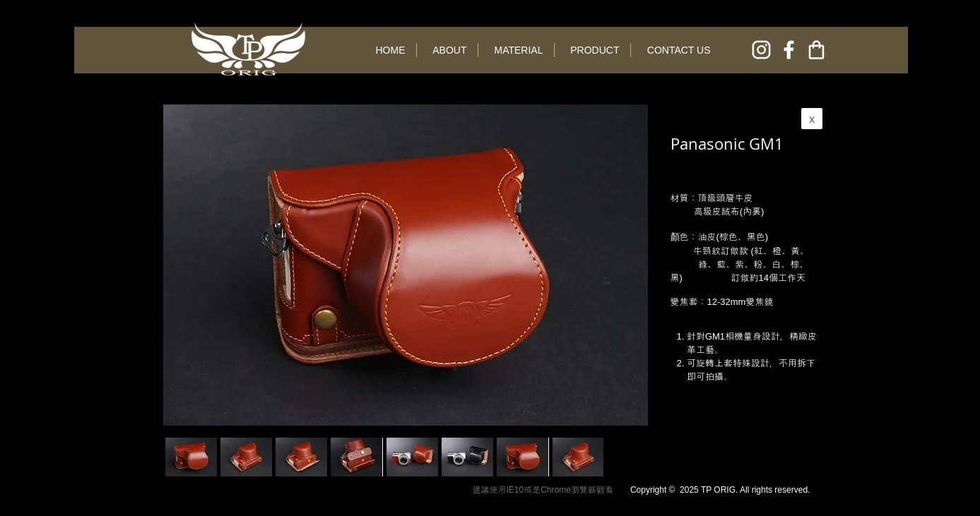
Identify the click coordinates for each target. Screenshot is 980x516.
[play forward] (586, 457)
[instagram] (761, 50)
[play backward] (183, 457)
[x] (812, 119)
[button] (246, 457)
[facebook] (789, 50)
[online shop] (816, 50)
